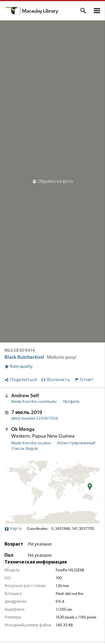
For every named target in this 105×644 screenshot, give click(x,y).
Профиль (71, 402)
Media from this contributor (34, 402)
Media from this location (31, 443)
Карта (13, 529)
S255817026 (35, 418)
